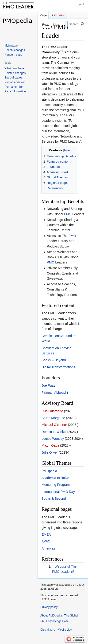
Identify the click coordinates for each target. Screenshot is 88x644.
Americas (48, 548)
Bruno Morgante (53, 418)
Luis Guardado (52, 411)
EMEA (46, 534)
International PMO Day (58, 492)
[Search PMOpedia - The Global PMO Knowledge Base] (77, 24)
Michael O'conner (54, 425)
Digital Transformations (58, 367)
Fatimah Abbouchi (55, 393)
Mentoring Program (56, 485)
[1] (61, 51)
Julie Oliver (50, 452)
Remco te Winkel (54, 432)
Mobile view (65, 630)
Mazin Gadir (50, 445)
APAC (46, 541)
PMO (80, 110)
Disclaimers (48, 630)
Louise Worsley (53, 439)
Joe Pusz (48, 385)
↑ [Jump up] (53, 566)
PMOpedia (49, 471)
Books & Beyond (54, 360)
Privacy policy (49, 607)
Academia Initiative (55, 478)
